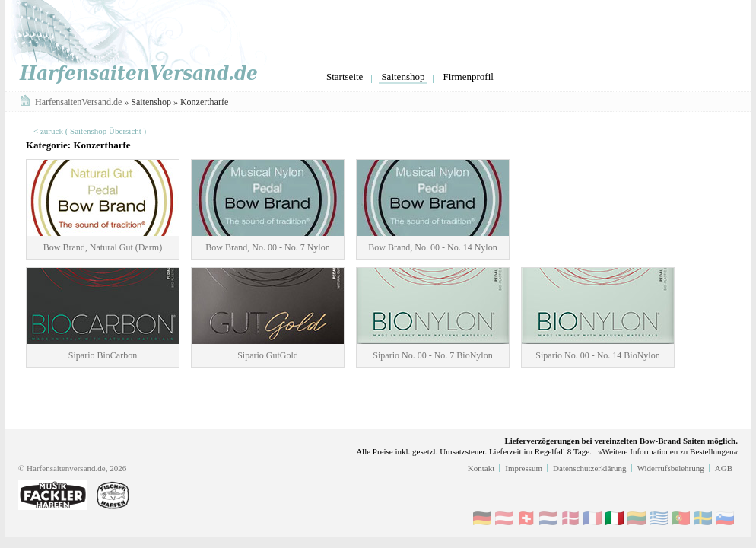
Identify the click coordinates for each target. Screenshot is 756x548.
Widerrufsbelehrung (671, 468)
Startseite (345, 76)
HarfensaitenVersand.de (79, 102)
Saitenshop (403, 76)
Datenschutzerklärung (590, 468)
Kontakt (481, 468)
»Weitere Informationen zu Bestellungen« (668, 451)
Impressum (524, 468)
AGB (724, 468)
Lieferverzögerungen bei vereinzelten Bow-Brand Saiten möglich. (621, 441)
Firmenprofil (468, 76)
